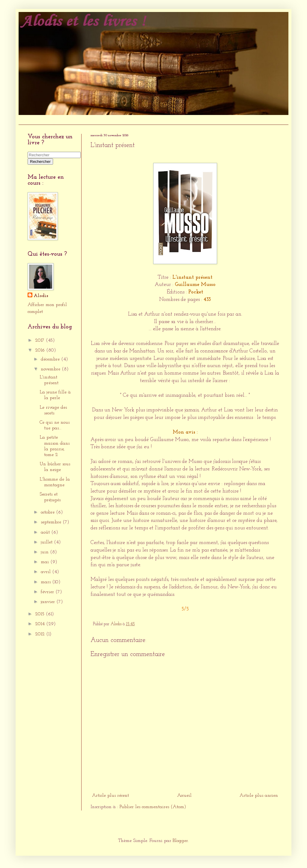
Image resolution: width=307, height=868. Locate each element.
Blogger (180, 841)
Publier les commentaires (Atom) (153, 807)
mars (46, 582)
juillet (47, 542)
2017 (40, 340)
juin (45, 552)
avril (46, 572)
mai (46, 562)
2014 (41, 624)
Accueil (29, 120)
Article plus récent (110, 796)
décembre (51, 359)
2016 (41, 350)
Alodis (41, 296)
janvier (49, 602)
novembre (51, 369)
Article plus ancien (259, 796)
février (48, 592)
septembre (52, 522)
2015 (40, 614)
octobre (48, 512)
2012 (41, 634)
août (46, 532)
